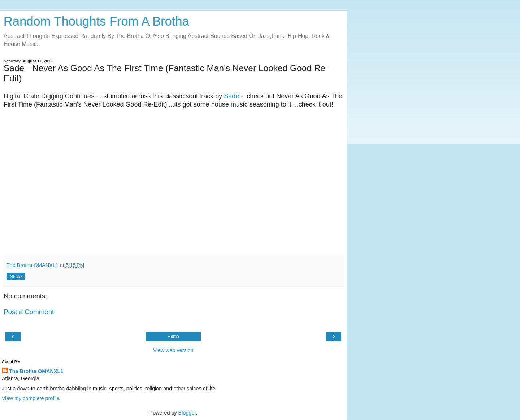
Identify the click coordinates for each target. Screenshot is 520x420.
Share (16, 277)
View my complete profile (31, 398)
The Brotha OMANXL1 (36, 371)
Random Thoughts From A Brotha (96, 21)
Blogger (187, 413)
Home (173, 337)
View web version (173, 350)
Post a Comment (29, 312)
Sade (231, 96)
